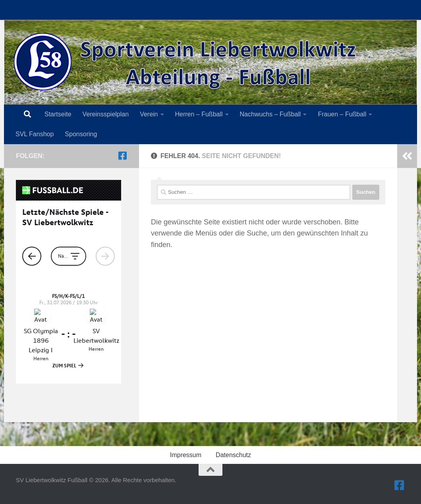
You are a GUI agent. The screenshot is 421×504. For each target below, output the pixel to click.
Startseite (58, 114)
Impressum (186, 455)
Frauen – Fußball (342, 114)
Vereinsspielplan (106, 114)
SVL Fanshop (35, 134)
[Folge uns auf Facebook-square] (122, 156)
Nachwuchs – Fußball (270, 114)
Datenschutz (233, 455)
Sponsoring (81, 134)
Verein (149, 114)
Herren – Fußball (199, 114)
